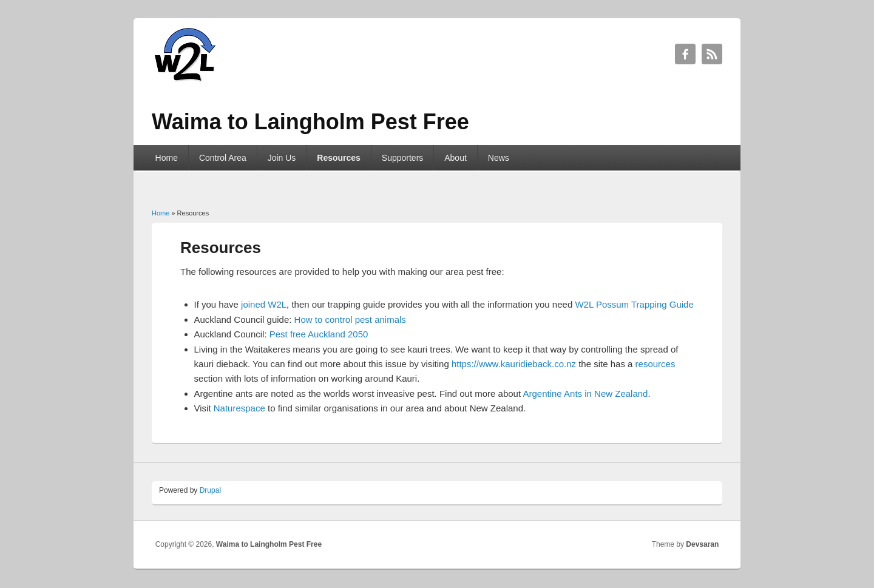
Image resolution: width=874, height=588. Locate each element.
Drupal (210, 490)
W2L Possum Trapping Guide (634, 304)
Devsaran (702, 544)
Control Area (223, 158)
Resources (339, 158)
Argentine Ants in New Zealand (585, 394)
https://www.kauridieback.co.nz (514, 364)
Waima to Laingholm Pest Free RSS (712, 54)
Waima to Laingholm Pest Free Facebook (685, 54)
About (456, 158)
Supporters (402, 158)
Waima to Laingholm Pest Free (269, 544)
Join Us (282, 158)
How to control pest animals (350, 319)
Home (167, 158)
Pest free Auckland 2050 (319, 334)
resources (655, 364)
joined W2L (264, 304)
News (499, 158)
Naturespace (239, 408)
